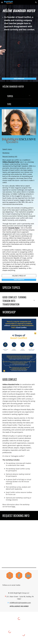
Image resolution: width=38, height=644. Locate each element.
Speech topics (7, 149)
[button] (2, 2)
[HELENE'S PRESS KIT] (19, 276)
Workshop (6, 153)
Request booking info (10, 156)
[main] (19, 11)
